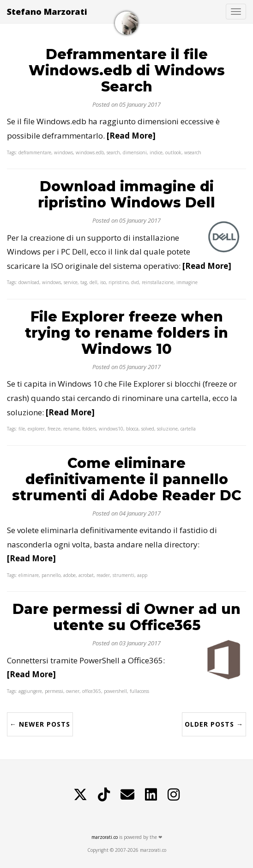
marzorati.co (105, 837)
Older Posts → (214, 724)
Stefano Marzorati (47, 12)
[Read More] (131, 136)
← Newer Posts (40, 724)
